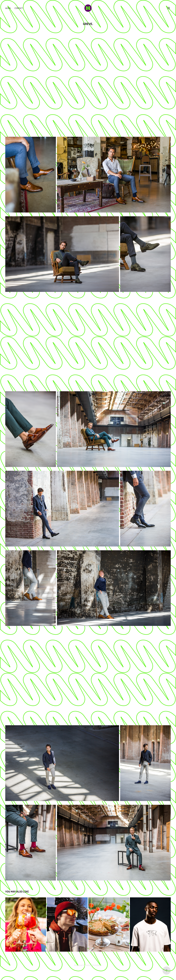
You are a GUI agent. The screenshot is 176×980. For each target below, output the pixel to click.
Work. (8, 8)
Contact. (19, 8)
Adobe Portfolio (94, 965)
